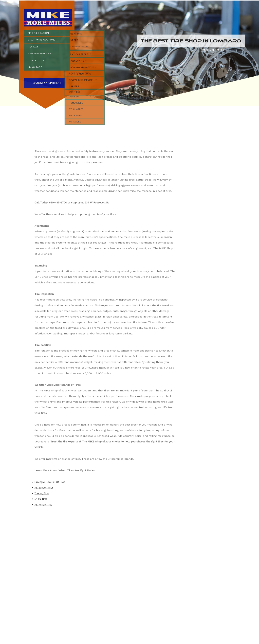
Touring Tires (42, 494)
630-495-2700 (58, 204)
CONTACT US (36, 62)
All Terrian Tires (43, 506)
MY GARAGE (35, 68)
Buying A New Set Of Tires (50, 483)
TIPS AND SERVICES (39, 55)
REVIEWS (33, 48)
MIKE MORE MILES (213, 51)
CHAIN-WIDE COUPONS (42, 41)
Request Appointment (47, 84)
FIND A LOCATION (38, 34)
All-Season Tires (44, 489)
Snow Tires (41, 500)
